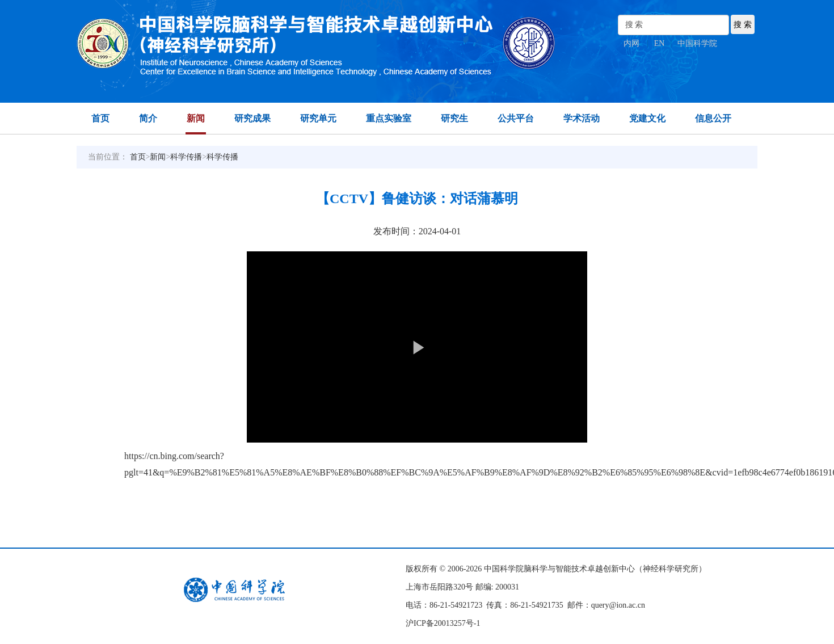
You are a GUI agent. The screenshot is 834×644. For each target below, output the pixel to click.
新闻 (196, 118)
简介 (148, 118)
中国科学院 (697, 43)
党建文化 (647, 118)
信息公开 (713, 118)
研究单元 (318, 118)
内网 (631, 43)
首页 (100, 118)
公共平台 (516, 118)
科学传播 (186, 157)
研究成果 (252, 118)
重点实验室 (389, 118)
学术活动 (582, 118)
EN (660, 43)
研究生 (454, 118)
